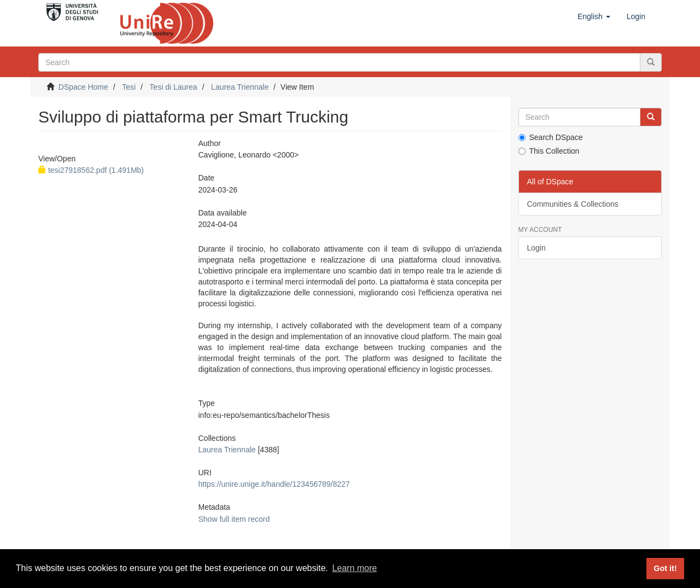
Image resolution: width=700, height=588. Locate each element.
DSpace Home (83, 87)
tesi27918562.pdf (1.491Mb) (91, 170)
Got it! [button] (665, 568)
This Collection (549, 151)
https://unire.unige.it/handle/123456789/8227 (274, 484)
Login (536, 248)
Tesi (129, 87)
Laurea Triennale (240, 87)
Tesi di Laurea (173, 87)
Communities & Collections (573, 204)
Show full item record (234, 519)
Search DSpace (551, 137)
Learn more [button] (354, 568)
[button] (594, 16)
